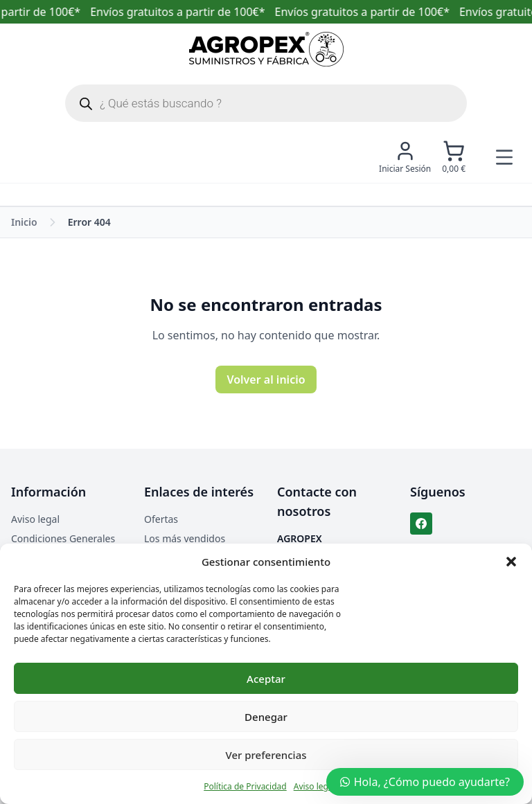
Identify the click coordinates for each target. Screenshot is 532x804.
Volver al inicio (266, 379)
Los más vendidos (185, 538)
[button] (511, 562)
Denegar (266, 717)
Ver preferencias (266, 755)
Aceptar (266, 679)
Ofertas (161, 519)
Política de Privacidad (245, 786)
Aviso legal (314, 786)
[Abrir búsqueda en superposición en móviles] (266, 103)
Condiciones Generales (63, 538)
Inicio (24, 222)
